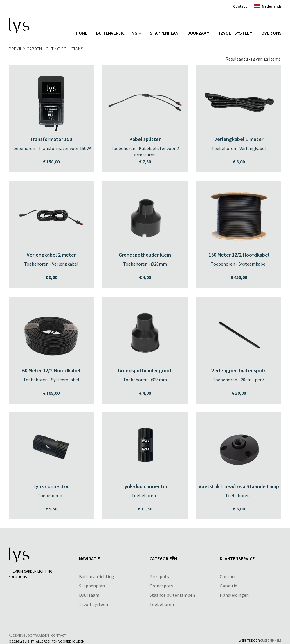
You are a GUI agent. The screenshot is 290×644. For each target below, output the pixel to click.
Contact (240, 6)
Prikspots (159, 576)
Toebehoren (162, 604)
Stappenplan (164, 33)
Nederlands (272, 6)
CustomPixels (271, 641)
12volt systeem (235, 33)
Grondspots (161, 586)
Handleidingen (234, 595)
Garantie (228, 586)
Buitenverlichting (119, 33)
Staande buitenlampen (172, 595)
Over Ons (271, 33)
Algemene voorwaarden (29, 635)
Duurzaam (198, 33)
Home (82, 33)
